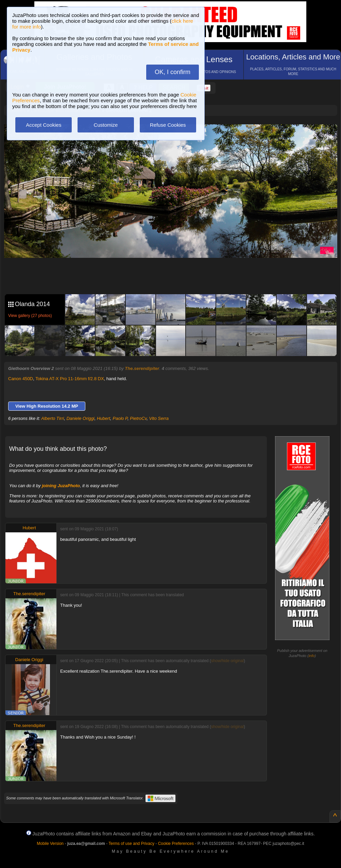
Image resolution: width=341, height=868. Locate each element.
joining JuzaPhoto (61, 486)
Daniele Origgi (80, 418)
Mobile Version (50, 844)
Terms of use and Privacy (131, 844)
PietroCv (138, 418)
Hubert (104, 418)
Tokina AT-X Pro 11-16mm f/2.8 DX (70, 379)
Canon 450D (21, 379)
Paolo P (120, 418)
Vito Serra (159, 418)
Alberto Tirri (53, 418)
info (312, 656)
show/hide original (227, 661)
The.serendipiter (142, 368)
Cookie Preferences (176, 844)
